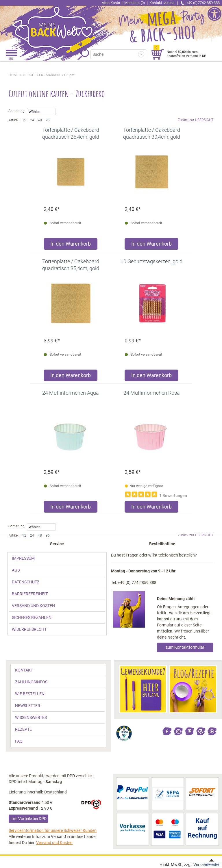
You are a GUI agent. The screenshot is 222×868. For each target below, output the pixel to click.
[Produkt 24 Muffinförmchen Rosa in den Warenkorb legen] (151, 508)
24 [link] (32, 120)
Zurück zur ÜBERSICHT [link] (196, 120)
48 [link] (40, 120)
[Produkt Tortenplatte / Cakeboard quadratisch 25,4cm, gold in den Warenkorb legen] (71, 245)
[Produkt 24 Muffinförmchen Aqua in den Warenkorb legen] (71, 508)
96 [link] (48, 120)
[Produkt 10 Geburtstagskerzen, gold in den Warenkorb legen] (151, 377)
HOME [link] (14, 75)
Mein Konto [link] (111, 3)
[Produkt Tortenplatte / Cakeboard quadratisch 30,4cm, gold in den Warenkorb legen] (151, 245)
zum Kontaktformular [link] (185, 647)
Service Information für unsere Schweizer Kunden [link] (53, 830)
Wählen (41, 112)
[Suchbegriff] (116, 54)
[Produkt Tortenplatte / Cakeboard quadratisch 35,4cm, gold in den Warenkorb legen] (71, 377)
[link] (55, 25)
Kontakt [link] (162, 3)
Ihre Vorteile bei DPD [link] (28, 819)
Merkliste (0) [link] (135, 3)
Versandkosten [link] (207, 865)
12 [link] (24, 120)
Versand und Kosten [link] (54, 843)
